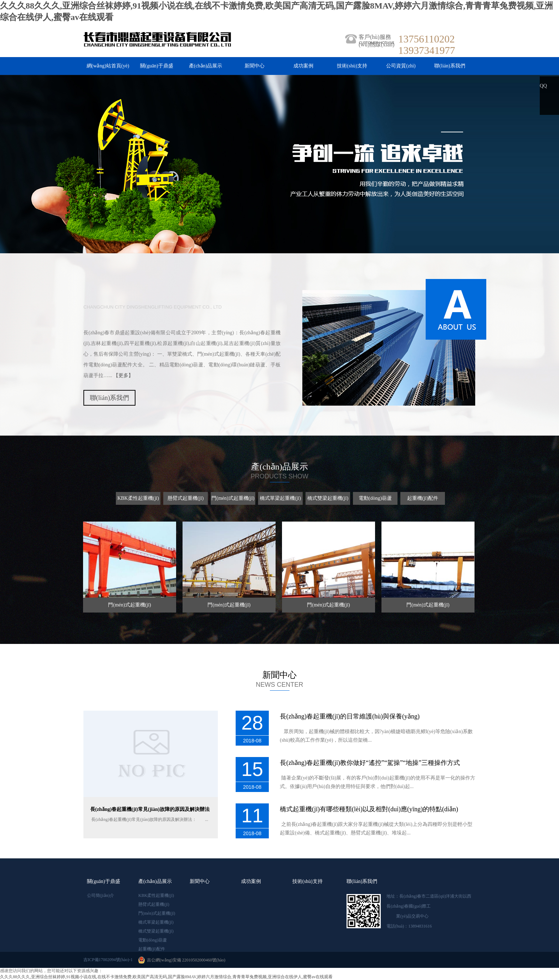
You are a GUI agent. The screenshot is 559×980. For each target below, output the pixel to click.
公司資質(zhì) (401, 66)
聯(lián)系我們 (450, 66)
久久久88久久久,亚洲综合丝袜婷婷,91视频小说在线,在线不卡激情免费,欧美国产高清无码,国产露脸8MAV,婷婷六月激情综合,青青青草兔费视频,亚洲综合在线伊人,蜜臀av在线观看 (166, 977)
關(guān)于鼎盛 (157, 66)
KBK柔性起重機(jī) (156, 895)
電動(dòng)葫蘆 (153, 940)
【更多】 (123, 375)
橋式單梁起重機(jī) (156, 922)
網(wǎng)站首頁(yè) (108, 66)
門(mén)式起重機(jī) (157, 913)
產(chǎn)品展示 (206, 66)
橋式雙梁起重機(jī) (156, 931)
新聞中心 (255, 66)
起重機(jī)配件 (152, 949)
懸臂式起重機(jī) (154, 904)
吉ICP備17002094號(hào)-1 (108, 960)
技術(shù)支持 (352, 66)
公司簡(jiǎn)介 (101, 895)
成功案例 (303, 66)
